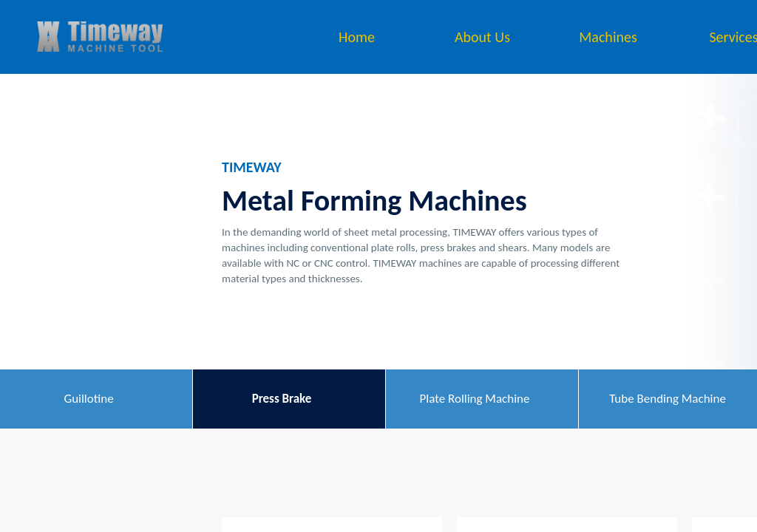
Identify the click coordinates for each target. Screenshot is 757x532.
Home (357, 37)
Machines (608, 37)
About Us (482, 37)
